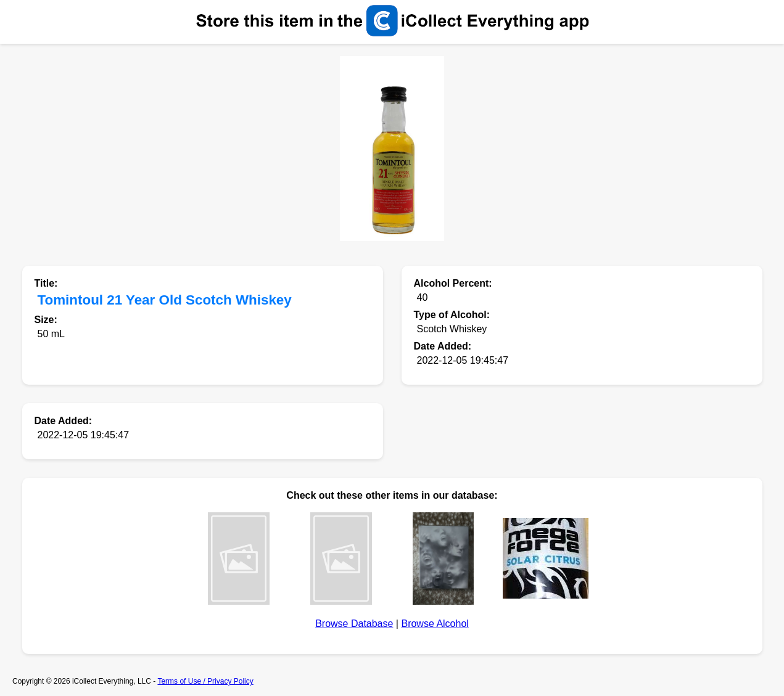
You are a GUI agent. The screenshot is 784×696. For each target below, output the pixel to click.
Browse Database (354, 624)
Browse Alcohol (435, 624)
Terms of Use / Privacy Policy (205, 681)
